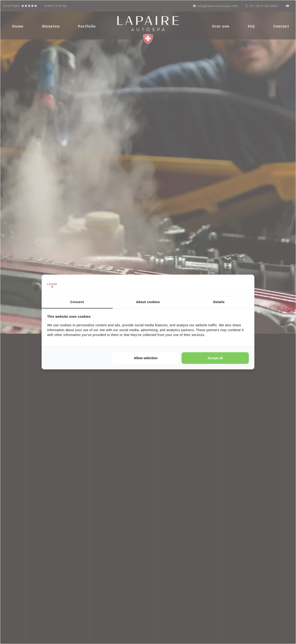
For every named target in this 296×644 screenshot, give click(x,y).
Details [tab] (219, 302)
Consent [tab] (77, 302)
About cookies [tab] (148, 302)
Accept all (215, 358)
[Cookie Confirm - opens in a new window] (231, 285)
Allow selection (146, 358)
